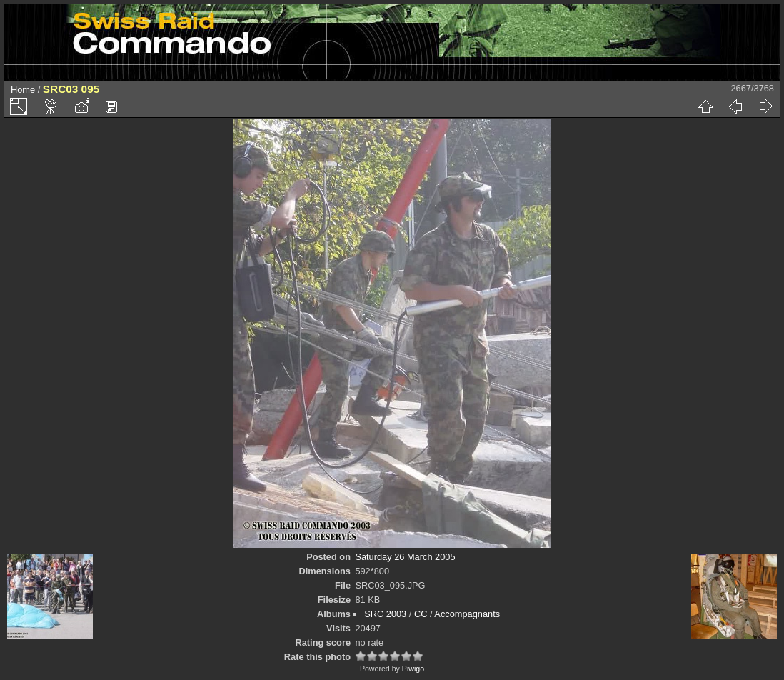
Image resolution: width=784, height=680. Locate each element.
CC (421, 614)
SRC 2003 (385, 614)
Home (23, 90)
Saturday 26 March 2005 (405, 557)
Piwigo (413, 669)
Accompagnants (467, 614)
